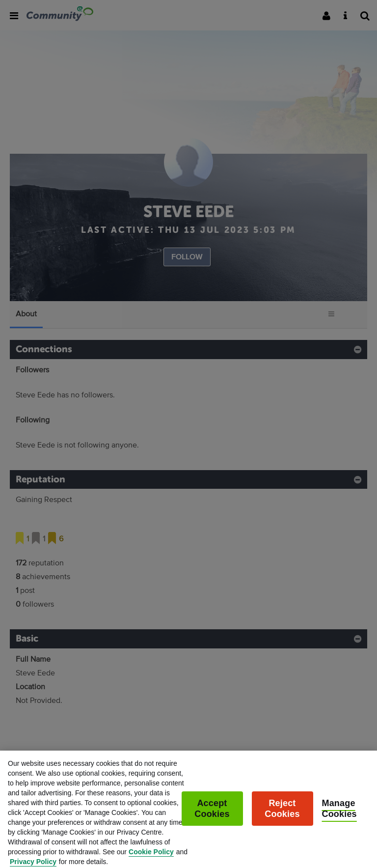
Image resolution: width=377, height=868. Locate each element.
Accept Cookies (212, 814)
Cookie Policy (151, 857)
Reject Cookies (282, 814)
